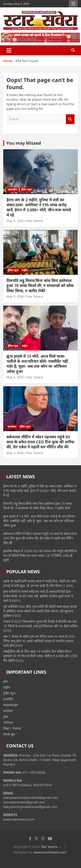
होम (6, 681)
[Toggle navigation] (9, 50)
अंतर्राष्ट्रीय (13, 189)
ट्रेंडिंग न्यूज (26, 189)
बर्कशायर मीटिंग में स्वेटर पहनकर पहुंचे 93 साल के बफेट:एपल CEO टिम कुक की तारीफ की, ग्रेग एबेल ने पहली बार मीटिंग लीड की (40, 442)
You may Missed (24, 143)
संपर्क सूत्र (9, 734)
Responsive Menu (73, 4)
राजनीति (8, 699)
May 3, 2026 (15, 221)
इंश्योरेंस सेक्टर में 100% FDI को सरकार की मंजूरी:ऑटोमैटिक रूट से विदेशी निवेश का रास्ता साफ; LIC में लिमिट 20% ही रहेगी (40, 555)
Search (70, 119)
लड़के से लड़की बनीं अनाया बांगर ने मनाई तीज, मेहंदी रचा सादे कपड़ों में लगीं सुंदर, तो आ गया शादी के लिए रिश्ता (40, 583)
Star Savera (35, 221)
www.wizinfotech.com (50, 852)
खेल (6, 717)
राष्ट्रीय (25, 270)
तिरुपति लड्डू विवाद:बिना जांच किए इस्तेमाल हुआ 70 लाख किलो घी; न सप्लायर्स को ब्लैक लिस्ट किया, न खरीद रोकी (40, 286)
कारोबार (12, 427)
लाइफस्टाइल (11, 705)
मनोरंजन (8, 722)
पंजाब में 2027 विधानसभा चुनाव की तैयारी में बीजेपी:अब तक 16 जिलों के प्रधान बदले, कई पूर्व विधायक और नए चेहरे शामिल (40, 624)
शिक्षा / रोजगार (12, 728)
